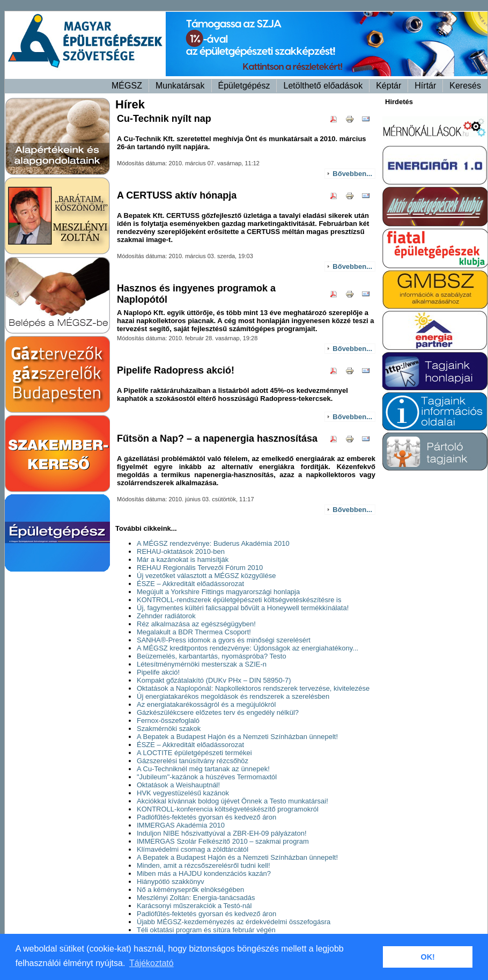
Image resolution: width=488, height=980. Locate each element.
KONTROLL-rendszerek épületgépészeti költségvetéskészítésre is (239, 600)
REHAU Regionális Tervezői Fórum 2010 (200, 568)
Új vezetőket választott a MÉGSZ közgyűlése (206, 576)
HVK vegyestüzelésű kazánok (183, 793)
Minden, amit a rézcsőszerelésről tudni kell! (204, 865)
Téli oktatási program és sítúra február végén (206, 930)
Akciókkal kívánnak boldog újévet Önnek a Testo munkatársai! (232, 801)
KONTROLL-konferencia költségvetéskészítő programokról (228, 809)
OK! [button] (427, 957)
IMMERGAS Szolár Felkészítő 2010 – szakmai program (223, 841)
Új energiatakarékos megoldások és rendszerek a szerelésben (233, 696)
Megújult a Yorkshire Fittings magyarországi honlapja (218, 592)
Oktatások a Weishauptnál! (178, 785)
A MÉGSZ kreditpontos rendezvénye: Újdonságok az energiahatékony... (247, 648)
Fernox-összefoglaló (168, 721)
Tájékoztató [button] (151, 963)
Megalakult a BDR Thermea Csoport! (194, 632)
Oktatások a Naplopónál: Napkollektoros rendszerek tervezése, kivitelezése (253, 688)
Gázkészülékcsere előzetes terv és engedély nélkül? (218, 712)
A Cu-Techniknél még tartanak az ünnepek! (203, 769)
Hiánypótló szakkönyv (171, 882)
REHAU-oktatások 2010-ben (181, 551)
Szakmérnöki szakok (169, 729)
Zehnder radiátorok (166, 616)
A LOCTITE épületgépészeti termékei (194, 753)
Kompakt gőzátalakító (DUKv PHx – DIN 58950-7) (214, 680)
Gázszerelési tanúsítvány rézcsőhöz (193, 761)
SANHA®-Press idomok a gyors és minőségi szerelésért (224, 640)
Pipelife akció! (158, 672)
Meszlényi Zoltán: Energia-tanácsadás (196, 898)
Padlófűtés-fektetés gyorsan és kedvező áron (206, 817)
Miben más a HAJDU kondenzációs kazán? (204, 873)
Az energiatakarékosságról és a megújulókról (206, 704)
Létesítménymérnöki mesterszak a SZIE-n (202, 664)
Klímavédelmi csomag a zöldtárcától (193, 849)
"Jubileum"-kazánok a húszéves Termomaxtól (207, 777)
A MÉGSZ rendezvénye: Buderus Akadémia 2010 (213, 543)
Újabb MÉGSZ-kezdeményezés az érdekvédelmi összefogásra (234, 922)
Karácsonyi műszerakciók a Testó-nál (194, 906)
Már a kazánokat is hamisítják (183, 560)
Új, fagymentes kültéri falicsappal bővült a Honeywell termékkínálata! (243, 608)
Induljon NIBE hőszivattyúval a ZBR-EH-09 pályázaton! (222, 833)
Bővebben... (352, 174)
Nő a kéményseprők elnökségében (190, 890)
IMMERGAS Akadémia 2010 (181, 825)
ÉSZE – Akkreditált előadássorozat (190, 584)
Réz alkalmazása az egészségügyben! (196, 624)
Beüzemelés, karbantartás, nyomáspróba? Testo (212, 656)
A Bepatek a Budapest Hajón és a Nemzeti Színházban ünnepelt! (237, 737)
